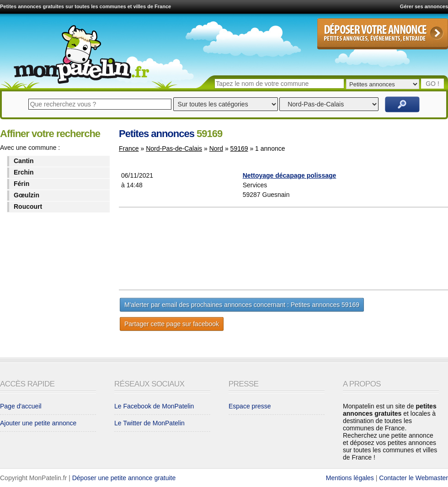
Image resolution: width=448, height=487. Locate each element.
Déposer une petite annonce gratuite (124, 478)
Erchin (24, 172)
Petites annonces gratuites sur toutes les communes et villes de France (85, 6)
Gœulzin (27, 195)
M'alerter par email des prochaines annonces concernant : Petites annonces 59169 (242, 305)
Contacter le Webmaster (413, 478)
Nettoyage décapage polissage (290, 175)
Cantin (24, 161)
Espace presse (250, 406)
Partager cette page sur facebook (172, 324)
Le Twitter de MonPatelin (149, 423)
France (129, 148)
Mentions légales (350, 478)
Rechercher (402, 104)
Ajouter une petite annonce (38, 423)
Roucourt (28, 206)
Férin (21, 184)
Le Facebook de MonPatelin (154, 406)
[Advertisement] (306, 249)
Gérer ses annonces (424, 6)
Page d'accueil (21, 406)
